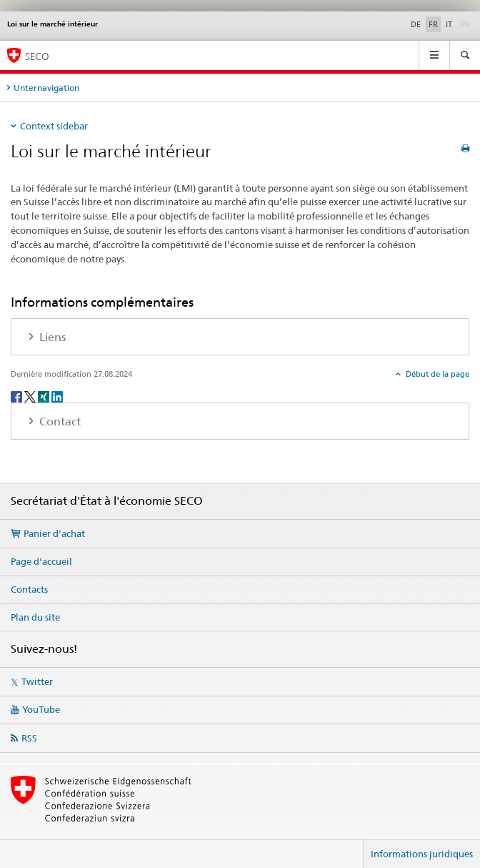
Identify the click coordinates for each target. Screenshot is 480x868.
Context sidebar (54, 126)
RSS (29, 738)
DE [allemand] (416, 24)
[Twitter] (31, 396)
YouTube (41, 709)
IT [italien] (449, 24)
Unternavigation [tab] (46, 88)
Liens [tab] (51, 337)
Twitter (37, 681)
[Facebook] (17, 396)
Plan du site (35, 617)
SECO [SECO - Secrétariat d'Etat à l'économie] (37, 56)
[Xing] (45, 396)
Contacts (29, 589)
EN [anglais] (466, 24)
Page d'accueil (41, 561)
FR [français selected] (433, 24)
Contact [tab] (59, 421)
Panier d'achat (54, 533)
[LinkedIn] (57, 396)
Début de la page (436, 374)
